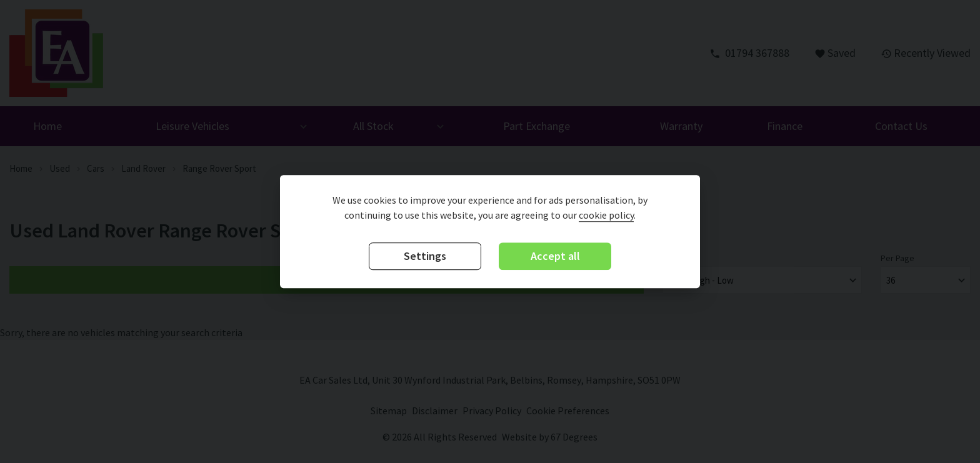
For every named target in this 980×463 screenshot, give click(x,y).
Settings (425, 256)
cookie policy (606, 216)
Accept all (555, 256)
